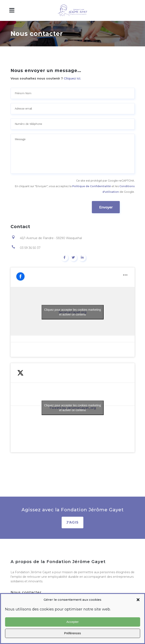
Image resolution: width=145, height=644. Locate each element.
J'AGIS (72, 522)
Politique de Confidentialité (92, 186)
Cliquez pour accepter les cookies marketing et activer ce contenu (72, 312)
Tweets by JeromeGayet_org (73, 408)
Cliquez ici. (72, 78)
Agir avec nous (73, 638)
